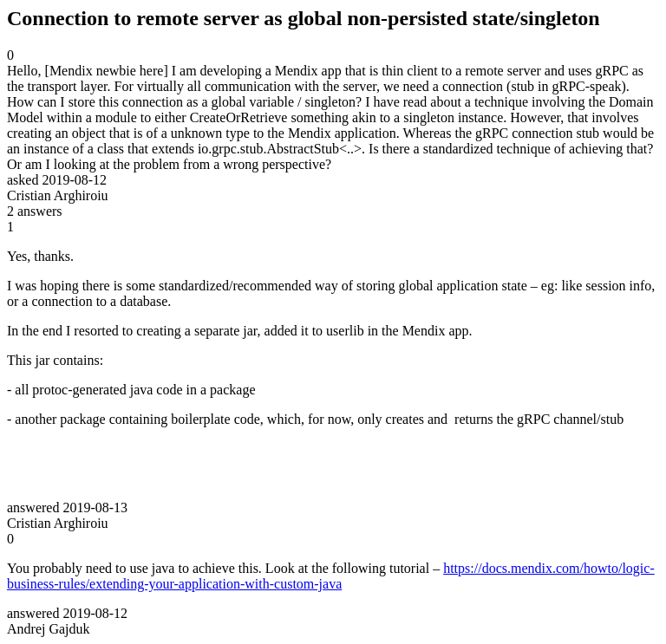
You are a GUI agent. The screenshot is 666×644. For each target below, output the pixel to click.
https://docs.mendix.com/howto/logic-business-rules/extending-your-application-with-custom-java (331, 576)
